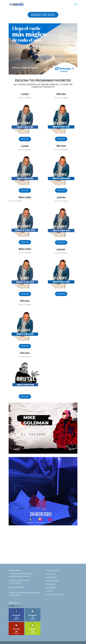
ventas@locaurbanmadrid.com (20, 576)
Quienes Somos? (53, 570)
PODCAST (25, 139)
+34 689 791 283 (15, 583)
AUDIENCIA (51, 588)
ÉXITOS (50, 591)
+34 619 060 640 (15, 595)
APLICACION (52, 577)
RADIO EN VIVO (43, 15)
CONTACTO (52, 574)
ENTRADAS (51, 584)
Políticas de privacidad (55, 594)
